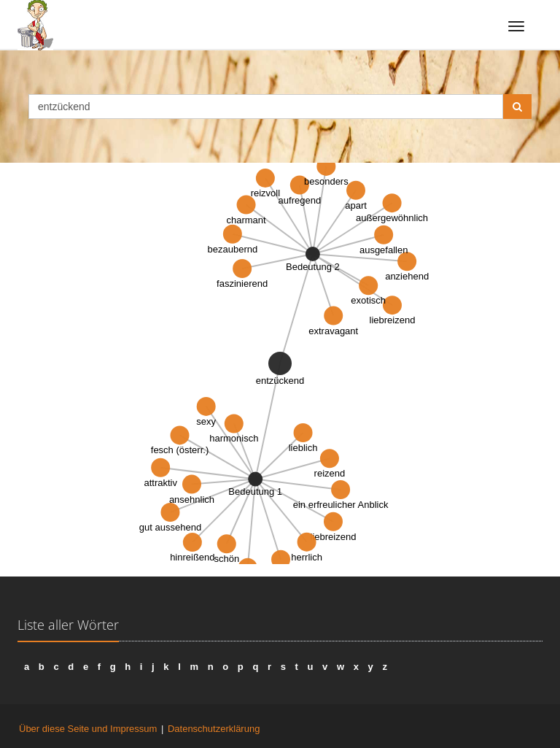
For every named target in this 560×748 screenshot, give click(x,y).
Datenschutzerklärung (214, 729)
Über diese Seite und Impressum (88, 729)
